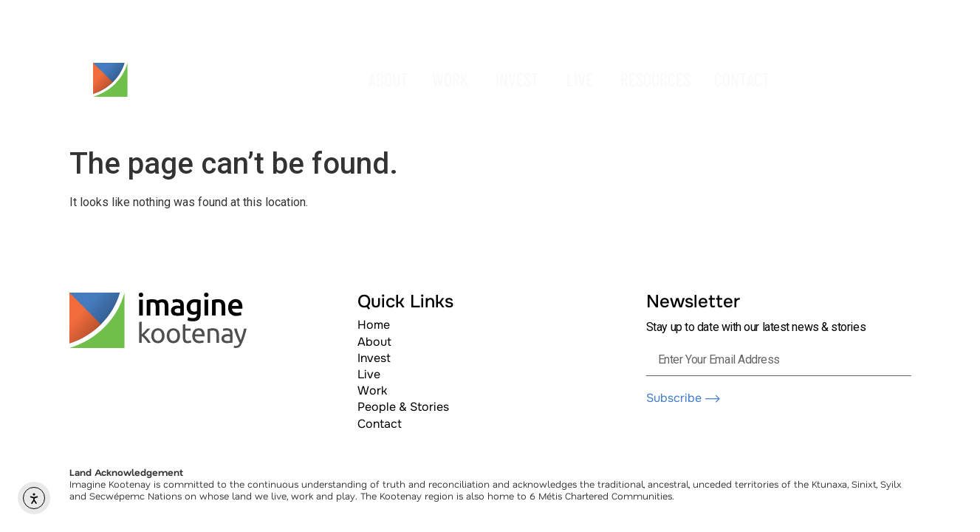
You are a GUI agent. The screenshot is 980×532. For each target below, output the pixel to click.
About (374, 342)
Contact (380, 424)
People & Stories (403, 407)
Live (369, 374)
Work (372, 391)
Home (374, 325)
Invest (374, 358)
